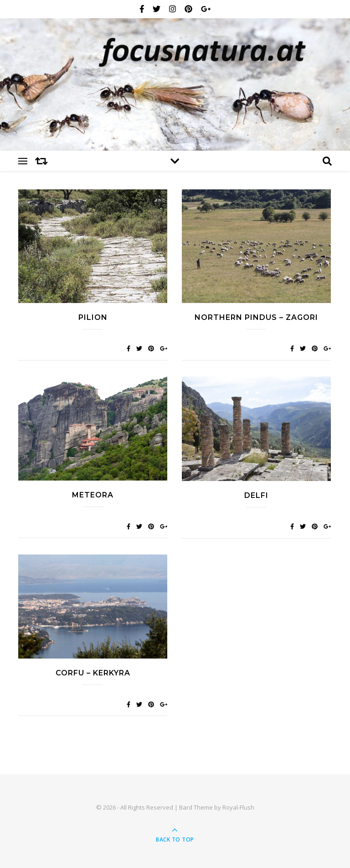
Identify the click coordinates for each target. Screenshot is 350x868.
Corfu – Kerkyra (93, 673)
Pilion (93, 317)
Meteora (93, 495)
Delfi (256, 495)
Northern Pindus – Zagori (256, 317)
